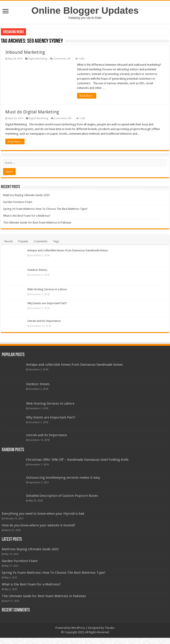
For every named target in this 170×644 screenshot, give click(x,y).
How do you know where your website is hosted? (63, 525)
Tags (56, 241)
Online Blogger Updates (85, 10)
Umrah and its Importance (44, 321)
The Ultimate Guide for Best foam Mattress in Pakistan (37, 223)
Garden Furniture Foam (18, 202)
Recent (9, 241)
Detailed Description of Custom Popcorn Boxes (62, 496)
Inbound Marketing (25, 52)
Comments (41, 241)
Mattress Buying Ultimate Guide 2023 (26, 195)
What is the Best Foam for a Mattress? (27, 216)
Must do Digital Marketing (32, 112)
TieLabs (110, 634)
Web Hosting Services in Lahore (47, 289)
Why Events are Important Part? (47, 303)
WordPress (78, 634)
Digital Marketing (38, 59)
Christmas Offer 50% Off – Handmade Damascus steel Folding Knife (77, 460)
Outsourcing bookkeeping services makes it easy (63, 478)
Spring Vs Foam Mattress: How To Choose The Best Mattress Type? (45, 209)
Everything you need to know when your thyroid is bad (43, 514)
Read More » (87, 96)
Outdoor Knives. (38, 270)
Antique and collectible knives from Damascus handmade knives (68, 250)
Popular (23, 241)
